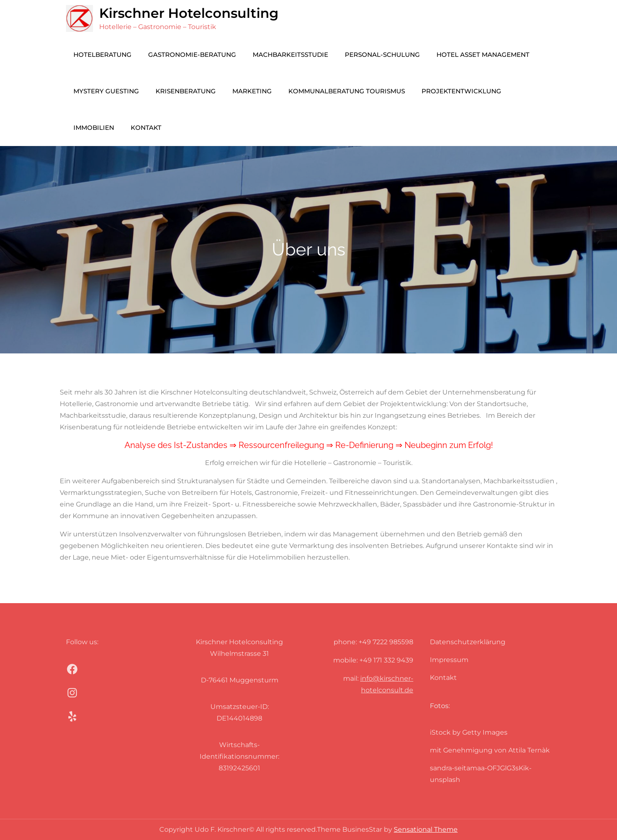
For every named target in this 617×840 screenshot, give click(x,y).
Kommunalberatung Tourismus (347, 91)
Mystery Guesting (106, 91)
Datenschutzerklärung (468, 642)
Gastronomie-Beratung (192, 55)
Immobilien (94, 128)
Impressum (449, 660)
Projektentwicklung (461, 91)
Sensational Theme (426, 829)
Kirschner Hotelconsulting (189, 13)
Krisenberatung (186, 91)
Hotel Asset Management (483, 55)
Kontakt (146, 128)
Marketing (252, 91)
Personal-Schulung (382, 55)
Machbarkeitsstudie (290, 55)
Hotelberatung (102, 55)
